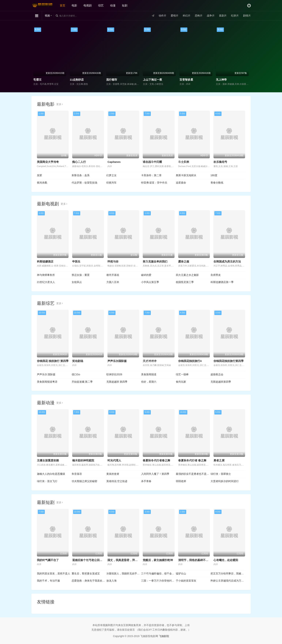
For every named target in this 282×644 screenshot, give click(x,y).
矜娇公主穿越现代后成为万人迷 (228, 581)
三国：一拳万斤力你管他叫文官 (158, 581)
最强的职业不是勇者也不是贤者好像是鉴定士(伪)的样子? (193, 474)
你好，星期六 (149, 382)
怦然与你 (113, 261)
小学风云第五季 (150, 282)
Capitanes (114, 162)
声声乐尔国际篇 (117, 361)
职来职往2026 (114, 374)
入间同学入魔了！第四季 (155, 474)
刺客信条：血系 (81, 175)
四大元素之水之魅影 (187, 275)
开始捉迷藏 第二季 (82, 382)
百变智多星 (186, 80)
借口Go (76, 374)
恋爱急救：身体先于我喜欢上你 (89, 581)
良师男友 (216, 275)
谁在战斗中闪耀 (152, 162)
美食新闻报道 (149, 374)
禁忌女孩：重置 (81, 275)
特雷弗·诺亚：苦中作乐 (154, 183)
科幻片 (187, 16)
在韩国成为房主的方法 (227, 261)
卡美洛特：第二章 (151, 175)
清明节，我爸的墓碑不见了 (195, 560)
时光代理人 (114, 460)
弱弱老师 (181, 481)
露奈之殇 (184, 261)
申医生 (76, 261)
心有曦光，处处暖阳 (226, 560)
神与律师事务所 (46, 275)
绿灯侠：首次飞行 (47, 481)
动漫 (113, 5)
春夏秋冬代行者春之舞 (156, 460)
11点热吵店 (77, 80)
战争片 (211, 16)
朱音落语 (77, 474)
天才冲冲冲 (150, 361)
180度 (214, 175)
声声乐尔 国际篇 (46, 374)
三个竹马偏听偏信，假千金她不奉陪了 (158, 573)
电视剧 (88, 5)
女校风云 (77, 282)
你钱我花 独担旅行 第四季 (53, 361)
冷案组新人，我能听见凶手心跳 (124, 573)
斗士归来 (184, 162)
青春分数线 (217, 183)
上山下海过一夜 (153, 80)
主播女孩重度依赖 (48, 460)
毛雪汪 (37, 80)
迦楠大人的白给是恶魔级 (51, 474)
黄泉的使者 (113, 474)
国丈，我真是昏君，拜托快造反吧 (128, 560)
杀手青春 (146, 481)
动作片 (162, 16)
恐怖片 (199, 16)
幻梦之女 (111, 175)
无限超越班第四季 (221, 382)
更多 (60, 104)
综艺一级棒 (182, 374)
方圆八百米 (113, 282)
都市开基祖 (113, 275)
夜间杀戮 (42, 183)
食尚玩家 (181, 382)
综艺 (101, 5)
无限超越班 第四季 (117, 382)
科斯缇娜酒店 (45, 261)
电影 (74, 5)
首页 (63, 5)
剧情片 (247, 16)
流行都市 (112, 80)
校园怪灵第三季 (185, 282)
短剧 (125, 5)
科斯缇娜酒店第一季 (222, 282)
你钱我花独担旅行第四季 (229, 361)
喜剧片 (223, 16)
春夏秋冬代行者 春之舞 (192, 460)
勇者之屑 (219, 460)
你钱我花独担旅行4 (190, 361)
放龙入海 (111, 581)
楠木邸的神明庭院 (83, 460)
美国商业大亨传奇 (48, 162)
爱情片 (175, 16)
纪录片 (235, 16)
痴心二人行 (79, 162)
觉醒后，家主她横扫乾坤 (158, 560)
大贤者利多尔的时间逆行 (225, 481)
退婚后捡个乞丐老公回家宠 (89, 560)
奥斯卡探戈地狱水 (186, 175)
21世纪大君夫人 (46, 282)
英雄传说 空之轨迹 (117, 481)
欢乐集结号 (220, 162)
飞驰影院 (164, 636)
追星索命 (181, 183)
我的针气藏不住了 (48, 560)
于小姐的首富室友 (186, 581)
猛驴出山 (181, 573)
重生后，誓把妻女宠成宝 (86, 573)
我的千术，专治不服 (48, 581)
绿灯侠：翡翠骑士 (221, 474)
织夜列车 (111, 183)
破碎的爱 (146, 275)
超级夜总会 (217, 374)
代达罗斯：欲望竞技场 (84, 183)
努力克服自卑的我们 (155, 261)
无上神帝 (221, 80)
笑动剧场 (78, 361)
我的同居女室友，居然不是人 (54, 573)
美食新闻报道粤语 (47, 382)
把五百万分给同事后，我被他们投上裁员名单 (228, 573)
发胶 (39, 175)
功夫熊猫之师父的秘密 (84, 481)
